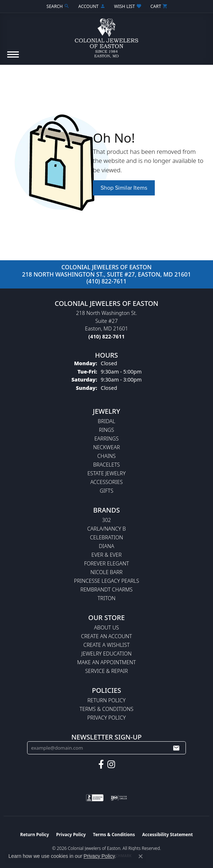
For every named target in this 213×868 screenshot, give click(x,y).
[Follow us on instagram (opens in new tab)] (111, 764)
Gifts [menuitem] (107, 491)
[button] (57, 6)
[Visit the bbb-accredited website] (95, 798)
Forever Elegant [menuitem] (106, 563)
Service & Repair (106, 671)
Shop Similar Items (124, 188)
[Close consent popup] (141, 856)
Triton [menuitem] (107, 598)
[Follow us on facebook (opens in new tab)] (101, 764)
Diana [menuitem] (107, 546)
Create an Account (107, 636)
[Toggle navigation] (13, 58)
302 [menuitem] (107, 520)
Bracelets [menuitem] (107, 465)
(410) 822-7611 (107, 281)
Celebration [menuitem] (107, 537)
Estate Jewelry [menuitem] (107, 473)
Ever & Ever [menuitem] (107, 555)
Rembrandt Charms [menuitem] (106, 589)
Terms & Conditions (107, 709)
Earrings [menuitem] (107, 439)
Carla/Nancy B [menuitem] (107, 529)
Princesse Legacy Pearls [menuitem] (106, 581)
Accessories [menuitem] (107, 482)
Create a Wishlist (106, 645)
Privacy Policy (106, 718)
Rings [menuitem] (107, 430)
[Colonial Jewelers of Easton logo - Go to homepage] (107, 35)
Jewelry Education (107, 654)
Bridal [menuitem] (106, 421)
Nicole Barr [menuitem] (107, 572)
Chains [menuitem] (107, 456)
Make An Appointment (106, 662)
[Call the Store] (106, 336)
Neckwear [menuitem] (106, 447)
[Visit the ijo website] (119, 798)
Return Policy (107, 700)
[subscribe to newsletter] (176, 748)
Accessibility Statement (167, 835)
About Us (107, 627)
